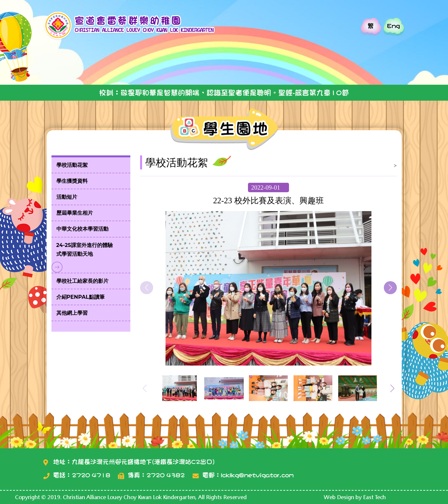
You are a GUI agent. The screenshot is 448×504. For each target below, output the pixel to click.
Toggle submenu (57, 267)
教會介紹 (285, 68)
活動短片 (67, 197)
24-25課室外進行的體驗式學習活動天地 (85, 250)
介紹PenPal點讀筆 (80, 297)
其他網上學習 (72, 313)
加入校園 (339, 68)
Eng (393, 26)
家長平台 (393, 68)
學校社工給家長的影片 (82, 281)
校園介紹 (124, 68)
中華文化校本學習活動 (82, 229)
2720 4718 (91, 475)
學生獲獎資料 (72, 181)
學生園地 (178, 68)
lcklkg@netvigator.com (257, 475)
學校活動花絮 (72, 165)
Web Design (339, 497)
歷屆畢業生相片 (75, 213)
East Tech (374, 497)
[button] (390, 288)
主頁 (70, 68)
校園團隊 (231, 68)
